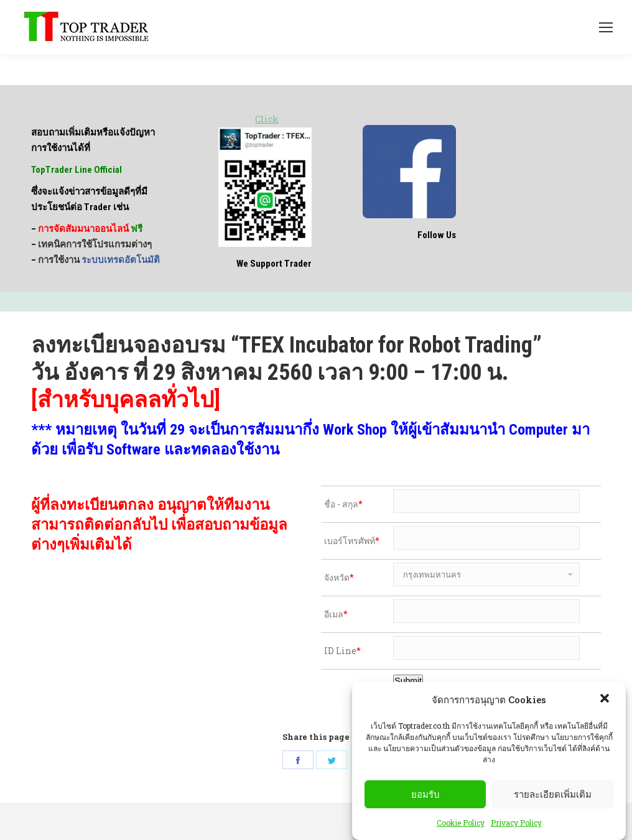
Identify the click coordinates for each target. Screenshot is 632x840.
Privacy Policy (516, 823)
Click (267, 119)
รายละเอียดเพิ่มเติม (553, 794)
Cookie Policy (461, 823)
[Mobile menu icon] (606, 27)
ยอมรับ (425, 794)
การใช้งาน (99, 260)
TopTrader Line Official (77, 170)
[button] (606, 699)
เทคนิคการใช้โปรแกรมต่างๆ (95, 244)
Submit (408, 681)
